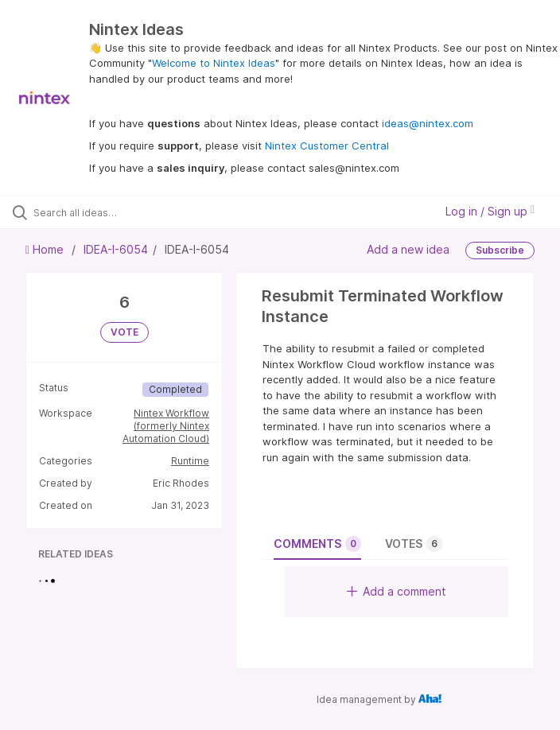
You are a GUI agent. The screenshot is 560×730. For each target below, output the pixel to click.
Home (46, 249)
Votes (414, 544)
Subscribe (500, 250)
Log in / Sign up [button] (490, 211)
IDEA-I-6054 (116, 249)
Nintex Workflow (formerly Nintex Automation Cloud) (166, 426)
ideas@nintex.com (428, 123)
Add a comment (397, 591)
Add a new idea (408, 249)
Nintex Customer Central (327, 146)
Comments (317, 544)
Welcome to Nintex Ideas (214, 63)
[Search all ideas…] (107, 212)
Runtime (190, 461)
